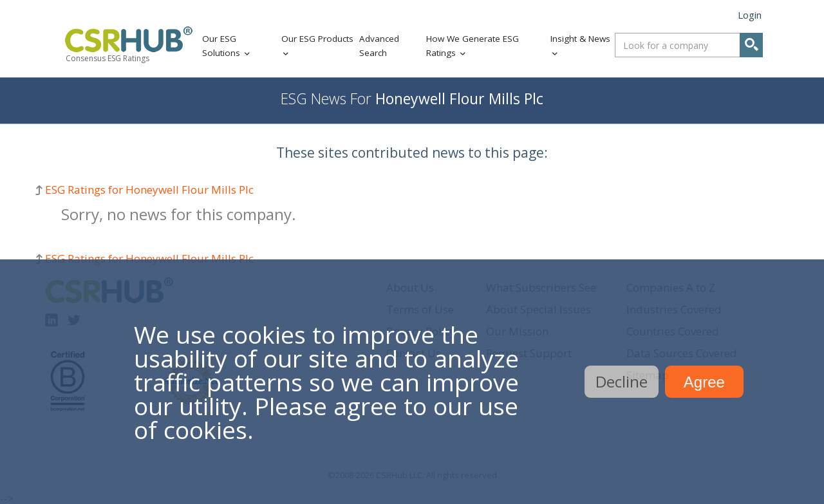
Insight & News (580, 39)
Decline (622, 381)
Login (750, 15)
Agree (704, 382)
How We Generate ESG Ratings (473, 46)
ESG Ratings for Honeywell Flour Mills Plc (149, 190)
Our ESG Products (317, 39)
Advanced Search (379, 46)
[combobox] (689, 45)
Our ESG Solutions (221, 46)
